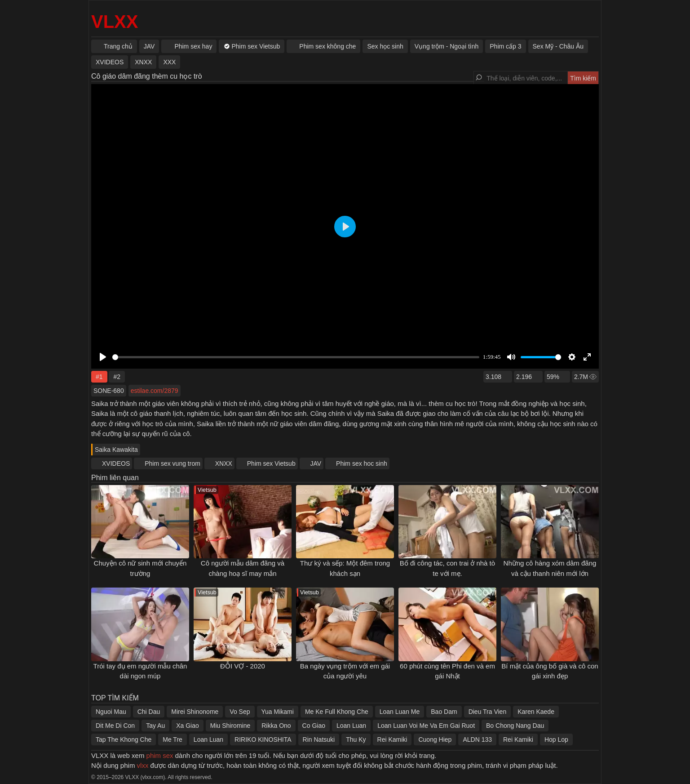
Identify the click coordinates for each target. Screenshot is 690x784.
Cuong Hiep (435, 739)
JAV (316, 463)
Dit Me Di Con (115, 726)
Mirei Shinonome (195, 712)
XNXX (224, 463)
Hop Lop (556, 739)
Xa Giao (188, 726)
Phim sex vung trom (172, 463)
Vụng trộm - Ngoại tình (447, 46)
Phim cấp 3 (505, 46)
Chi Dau (149, 712)
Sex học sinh (385, 46)
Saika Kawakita (116, 450)
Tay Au (155, 726)
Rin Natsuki (319, 739)
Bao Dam (444, 712)
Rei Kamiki (392, 739)
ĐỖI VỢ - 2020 (243, 666)
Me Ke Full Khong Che (337, 712)
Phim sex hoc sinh (362, 463)
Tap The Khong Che (124, 739)
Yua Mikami (278, 712)
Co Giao (314, 726)
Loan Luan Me (400, 712)
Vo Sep (240, 712)
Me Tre (172, 739)
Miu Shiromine (230, 726)
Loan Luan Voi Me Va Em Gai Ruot (426, 726)
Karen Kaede (536, 712)
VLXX (115, 22)
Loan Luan (351, 726)
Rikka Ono (276, 726)
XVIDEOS (116, 463)
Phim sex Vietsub (271, 463)
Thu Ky (356, 739)
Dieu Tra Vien (488, 712)
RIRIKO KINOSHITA (263, 739)
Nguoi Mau (111, 712)
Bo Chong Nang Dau (515, 726)
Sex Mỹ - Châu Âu (558, 46)
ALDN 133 (477, 739)
